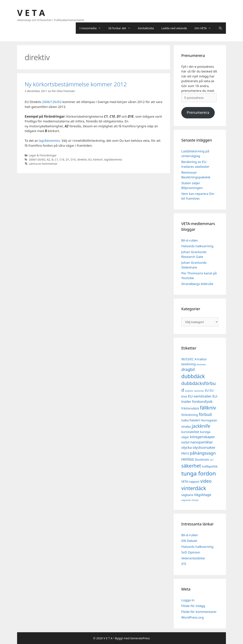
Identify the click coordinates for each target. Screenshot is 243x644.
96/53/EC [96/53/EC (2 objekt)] (187, 359)
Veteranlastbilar (193, 558)
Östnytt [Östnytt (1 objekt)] (195, 500)
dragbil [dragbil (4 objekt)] (188, 369)
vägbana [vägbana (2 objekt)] (187, 495)
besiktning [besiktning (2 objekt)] (189, 364)
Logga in (188, 600)
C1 (56, 159)
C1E (62, 159)
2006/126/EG (52, 102)
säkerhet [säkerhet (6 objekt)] (191, 466)
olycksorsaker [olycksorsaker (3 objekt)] (204, 447)
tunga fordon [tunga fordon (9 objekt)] (199, 473)
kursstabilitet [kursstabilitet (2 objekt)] (190, 432)
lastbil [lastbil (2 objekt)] (185, 442)
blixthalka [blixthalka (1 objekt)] (201, 365)
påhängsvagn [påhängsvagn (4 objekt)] (203, 453)
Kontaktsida (146, 28)
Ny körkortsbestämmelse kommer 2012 (76, 84)
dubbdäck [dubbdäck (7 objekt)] (193, 376)
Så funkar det (121, 28)
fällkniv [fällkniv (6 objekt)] (208, 408)
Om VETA (205, 28)
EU (90, 159)
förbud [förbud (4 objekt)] (205, 414)
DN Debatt (189, 541)
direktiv (82, 159)
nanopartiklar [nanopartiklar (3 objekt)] (202, 442)
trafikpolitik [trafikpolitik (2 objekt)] (210, 466)
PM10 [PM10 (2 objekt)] (185, 453)
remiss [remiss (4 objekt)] (188, 459)
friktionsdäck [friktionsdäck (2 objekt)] (190, 408)
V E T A (31, 13)
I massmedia (92, 28)
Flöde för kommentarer (199, 612)
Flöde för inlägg (193, 606)
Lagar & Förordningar (43, 155)
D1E (73, 159)
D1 (67, 159)
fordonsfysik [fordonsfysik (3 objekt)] (202, 401)
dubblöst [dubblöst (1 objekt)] (189, 391)
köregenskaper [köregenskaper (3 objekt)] (203, 437)
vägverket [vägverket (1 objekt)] (186, 500)
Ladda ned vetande (174, 28)
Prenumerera (198, 113)
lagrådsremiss (49, 141)
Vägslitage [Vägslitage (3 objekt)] (203, 495)
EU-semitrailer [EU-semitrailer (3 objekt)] (200, 396)
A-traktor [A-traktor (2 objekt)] (201, 359)
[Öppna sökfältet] (220, 28)
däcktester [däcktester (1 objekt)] (199, 391)
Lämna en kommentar (43, 164)
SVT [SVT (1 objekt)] (212, 460)
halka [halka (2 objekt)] (185, 420)
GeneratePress (140, 638)
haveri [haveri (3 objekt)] (195, 420)
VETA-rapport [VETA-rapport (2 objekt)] (190, 482)
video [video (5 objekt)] (206, 481)
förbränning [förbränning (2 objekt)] (190, 415)
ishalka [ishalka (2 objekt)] (186, 427)
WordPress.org (193, 617)
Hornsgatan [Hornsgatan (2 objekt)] (209, 420)
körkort (98, 159)
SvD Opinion (191, 552)
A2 (48, 159)
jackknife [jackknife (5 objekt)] (201, 426)
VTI (184, 564)
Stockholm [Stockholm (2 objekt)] (202, 460)
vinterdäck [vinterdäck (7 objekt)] (194, 488)
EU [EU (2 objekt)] (207, 390)
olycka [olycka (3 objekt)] (187, 447)
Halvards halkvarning (197, 246)
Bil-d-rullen (190, 240)
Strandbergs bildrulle (197, 284)
